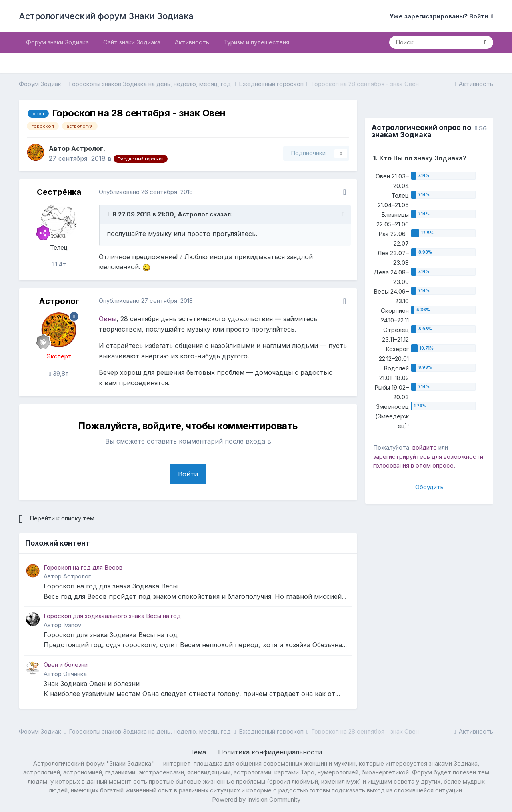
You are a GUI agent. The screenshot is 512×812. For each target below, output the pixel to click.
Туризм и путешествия (256, 42)
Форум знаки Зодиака (57, 42)
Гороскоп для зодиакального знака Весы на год (112, 616)
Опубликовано (146, 192)
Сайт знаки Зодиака (132, 42)
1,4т (59, 264)
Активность (192, 42)
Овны (108, 319)
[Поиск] (433, 42)
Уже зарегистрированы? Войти (441, 16)
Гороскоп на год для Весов (83, 567)
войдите (425, 447)
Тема (200, 752)
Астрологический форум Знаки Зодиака (106, 16)
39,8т (59, 373)
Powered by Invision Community (256, 799)
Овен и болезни (66, 665)
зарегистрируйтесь (402, 457)
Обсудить (429, 487)
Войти (188, 474)
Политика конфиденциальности (270, 752)
